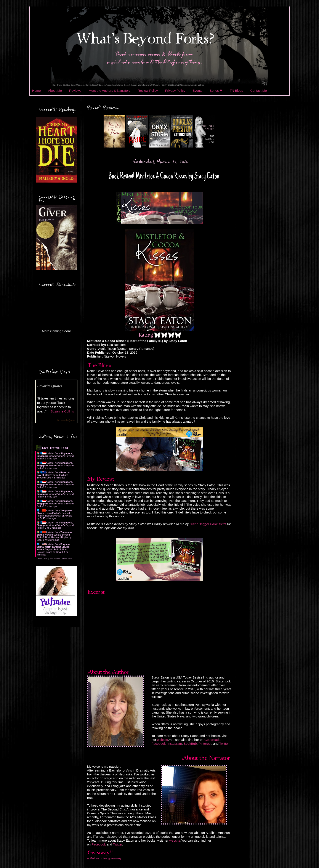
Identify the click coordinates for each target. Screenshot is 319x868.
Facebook (159, 744)
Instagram (175, 744)
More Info (67, 559)
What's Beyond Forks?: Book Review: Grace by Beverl (52, 551)
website (163, 740)
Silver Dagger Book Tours (208, 524)
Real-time (42, 559)
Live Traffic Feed (55, 448)
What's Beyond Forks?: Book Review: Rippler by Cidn (54, 537)
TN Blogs (236, 91)
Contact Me (258, 91)
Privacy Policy (175, 91)
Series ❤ (216, 91)
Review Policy (148, 91)
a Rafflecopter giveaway (104, 858)
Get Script (55, 559)
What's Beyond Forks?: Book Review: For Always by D (55, 516)
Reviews (75, 91)
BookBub (190, 744)
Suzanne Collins (62, 411)
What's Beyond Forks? (53, 476)
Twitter (224, 744)
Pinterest (205, 744)
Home (37, 91)
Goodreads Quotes (66, 420)
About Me (55, 91)
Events (197, 91)
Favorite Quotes (50, 386)
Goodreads (212, 740)
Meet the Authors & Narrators (110, 91)
